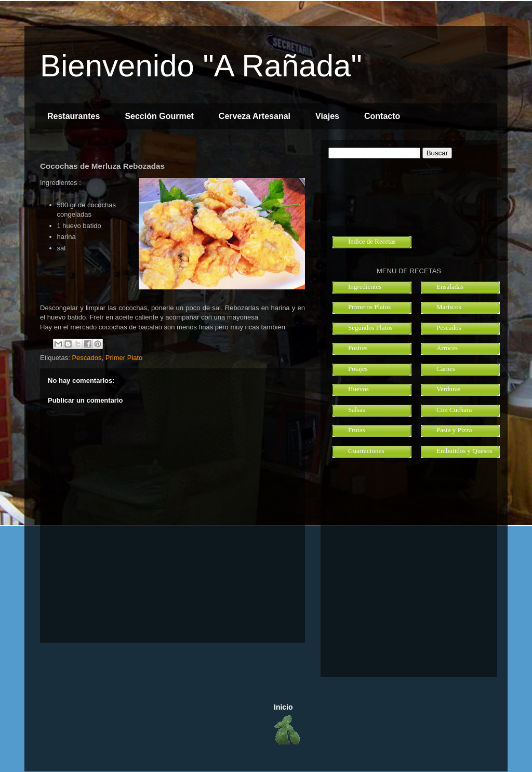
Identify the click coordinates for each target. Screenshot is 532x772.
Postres (358, 348)
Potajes (358, 369)
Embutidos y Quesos (464, 451)
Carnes (446, 369)
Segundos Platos (370, 328)
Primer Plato (124, 358)
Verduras (448, 389)
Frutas (357, 430)
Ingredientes (365, 287)
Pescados (87, 358)
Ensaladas (450, 287)
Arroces (447, 348)
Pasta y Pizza (454, 430)
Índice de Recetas (372, 241)
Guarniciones (366, 451)
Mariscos (449, 307)
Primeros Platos (369, 307)
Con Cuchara (454, 410)
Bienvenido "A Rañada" (201, 66)
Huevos (358, 389)
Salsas (357, 410)
